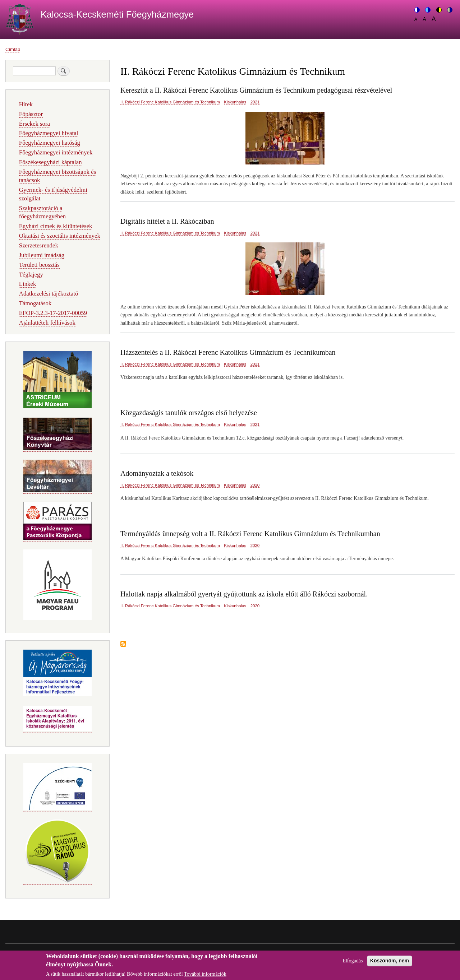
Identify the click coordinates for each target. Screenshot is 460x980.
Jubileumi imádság (42, 255)
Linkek (28, 284)
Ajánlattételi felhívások (47, 323)
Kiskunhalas (235, 102)
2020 (255, 485)
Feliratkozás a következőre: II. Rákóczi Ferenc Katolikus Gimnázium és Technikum (123, 644)
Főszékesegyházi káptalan (50, 162)
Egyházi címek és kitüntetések (56, 226)
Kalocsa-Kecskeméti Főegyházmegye (117, 14)
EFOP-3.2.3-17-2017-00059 (53, 313)
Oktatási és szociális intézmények (60, 236)
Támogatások (35, 303)
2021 (255, 102)
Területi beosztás (39, 265)
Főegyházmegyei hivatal (49, 133)
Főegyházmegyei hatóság (50, 143)
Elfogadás (353, 964)
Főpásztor (31, 114)
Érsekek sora (34, 124)
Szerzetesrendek (39, 245)
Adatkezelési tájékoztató (49, 294)
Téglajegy (31, 275)
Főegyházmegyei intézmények (56, 152)
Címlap (13, 49)
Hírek (26, 104)
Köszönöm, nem (390, 963)
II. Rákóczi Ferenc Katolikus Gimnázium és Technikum (170, 102)
